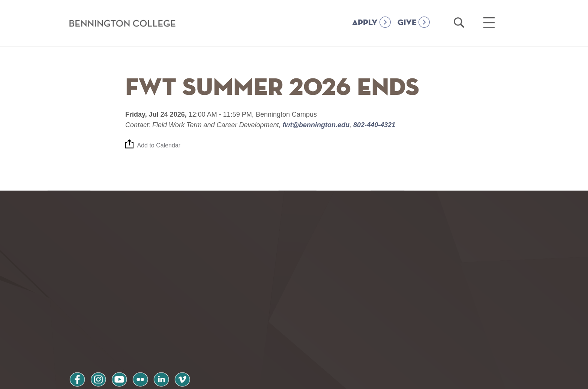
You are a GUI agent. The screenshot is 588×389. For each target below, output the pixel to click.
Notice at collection (247, 379)
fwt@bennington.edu (316, 125)
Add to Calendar (159, 146)
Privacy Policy (95, 349)
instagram (99, 329)
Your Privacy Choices (318, 379)
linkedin (163, 329)
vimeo (184, 329)
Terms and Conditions (170, 349)
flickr (141, 329)
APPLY (365, 23)
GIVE (407, 23)
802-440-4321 (373, 125)
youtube (120, 329)
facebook (77, 329)
